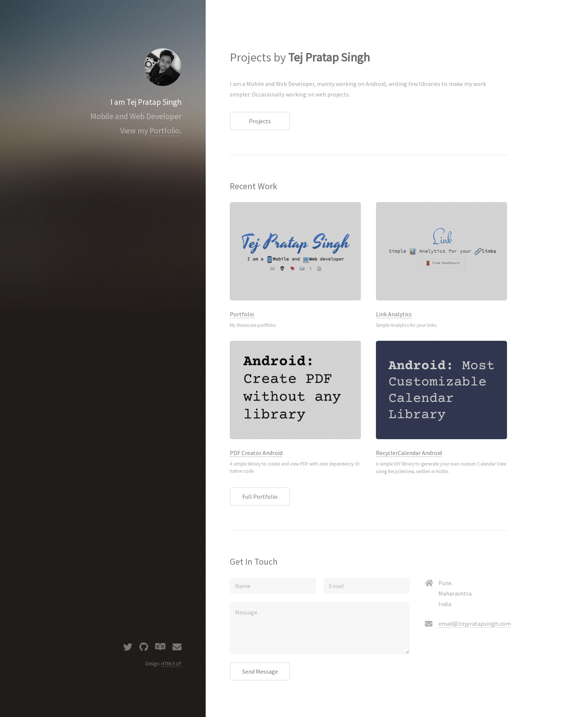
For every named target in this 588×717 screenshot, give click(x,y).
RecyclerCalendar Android (409, 453)
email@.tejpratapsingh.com (475, 624)
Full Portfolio (260, 496)
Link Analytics (394, 314)
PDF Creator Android (256, 453)
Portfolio (165, 131)
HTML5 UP (171, 663)
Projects (260, 121)
